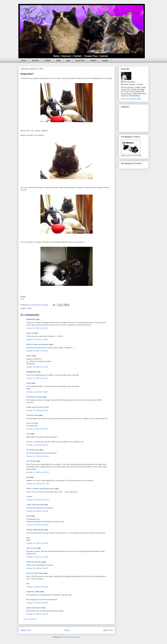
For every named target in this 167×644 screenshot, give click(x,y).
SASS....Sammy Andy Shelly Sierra (40, 489)
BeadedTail (31, 319)
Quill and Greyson (34, 608)
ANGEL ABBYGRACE (35, 530)
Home (24, 60)
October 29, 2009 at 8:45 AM (37, 429)
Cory (28, 434)
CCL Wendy (31, 461)
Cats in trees (31, 548)
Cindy (29, 383)
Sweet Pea (80, 60)
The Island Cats (33, 450)
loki (28, 477)
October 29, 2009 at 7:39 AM (37, 392)
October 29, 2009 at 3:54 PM (37, 525)
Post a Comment (30, 619)
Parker (29, 356)
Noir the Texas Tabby (35, 573)
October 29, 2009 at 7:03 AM (37, 367)
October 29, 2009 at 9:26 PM (37, 603)
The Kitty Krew (32, 415)
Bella (58, 60)
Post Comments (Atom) (72, 637)
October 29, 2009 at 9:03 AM (37, 445)
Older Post (108, 630)
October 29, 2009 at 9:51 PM (37, 614)
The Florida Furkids (34, 397)
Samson (35, 60)
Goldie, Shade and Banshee (38, 344)
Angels (105, 60)
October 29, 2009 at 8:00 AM (37, 410)
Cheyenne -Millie (33, 592)
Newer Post (26, 630)
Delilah (48, 60)
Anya (28, 516)
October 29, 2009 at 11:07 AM (38, 484)
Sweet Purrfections (34, 562)
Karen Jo (30, 333)
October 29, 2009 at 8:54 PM (37, 568)
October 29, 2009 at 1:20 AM (37, 328)
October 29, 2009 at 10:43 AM (38, 456)
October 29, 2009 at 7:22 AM (37, 378)
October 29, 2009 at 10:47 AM (38, 472)
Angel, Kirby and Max (35, 505)
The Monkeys (129, 82)
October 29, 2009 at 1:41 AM (37, 339)
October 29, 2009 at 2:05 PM (37, 511)
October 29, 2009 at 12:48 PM (38, 500)
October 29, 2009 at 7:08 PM (37, 543)
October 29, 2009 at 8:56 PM (37, 587)
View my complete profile (131, 99)
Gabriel (93, 60)
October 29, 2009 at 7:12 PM (37, 557)
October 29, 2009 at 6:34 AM (37, 351)
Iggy (68, 60)
